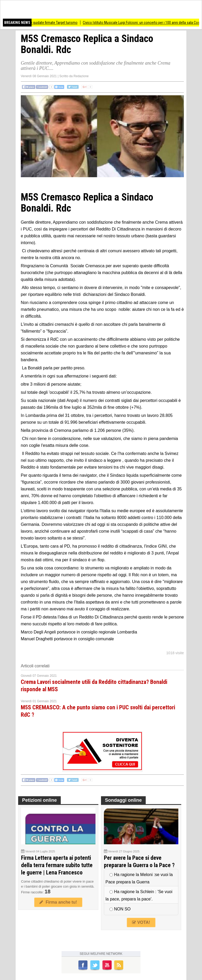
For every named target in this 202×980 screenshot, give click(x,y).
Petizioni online (39, 800)
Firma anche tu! (58, 902)
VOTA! (141, 922)
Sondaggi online (123, 800)
